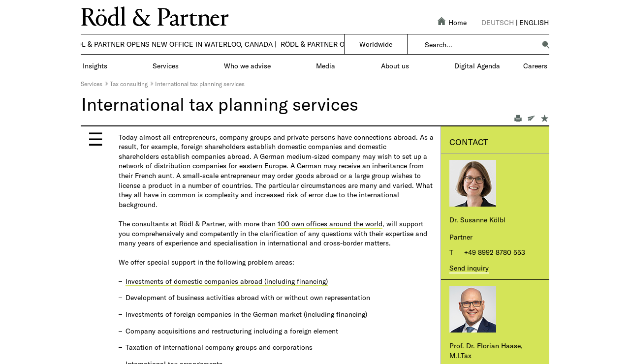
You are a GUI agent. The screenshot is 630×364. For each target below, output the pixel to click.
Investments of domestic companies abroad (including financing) (227, 281)
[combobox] (480, 45)
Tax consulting (129, 84)
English (534, 22)
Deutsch (498, 22)
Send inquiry (469, 268)
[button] (546, 45)
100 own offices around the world (330, 224)
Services (92, 84)
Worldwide (376, 44)
